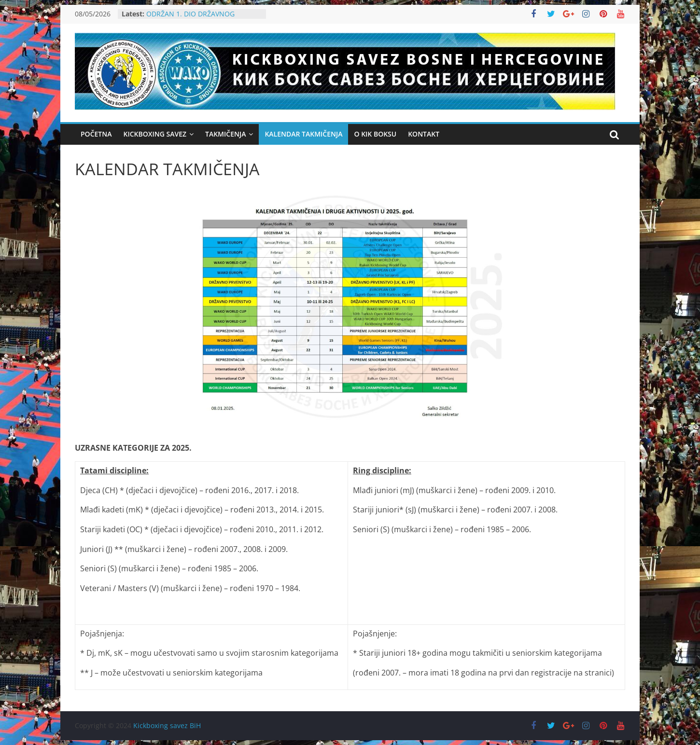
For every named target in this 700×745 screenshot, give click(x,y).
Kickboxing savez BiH (167, 725)
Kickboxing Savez (155, 134)
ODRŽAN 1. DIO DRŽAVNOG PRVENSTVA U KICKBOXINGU (192, 19)
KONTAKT (424, 134)
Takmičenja (225, 134)
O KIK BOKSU (375, 134)
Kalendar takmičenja (303, 134)
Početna (96, 134)
